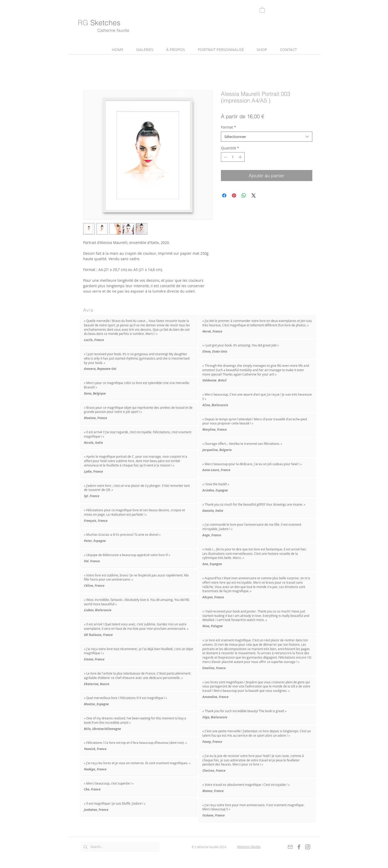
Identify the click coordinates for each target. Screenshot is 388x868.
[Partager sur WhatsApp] (244, 195)
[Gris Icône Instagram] (308, 847)
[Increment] (241, 157)
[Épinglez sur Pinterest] (234, 195)
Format (229, 127)
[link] (262, 10)
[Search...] (119, 847)
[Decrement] (225, 157)
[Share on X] (254, 195)
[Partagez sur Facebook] (224, 195)
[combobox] (267, 137)
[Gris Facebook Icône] (299, 847)
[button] (175, 50)
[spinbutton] (233, 157)
